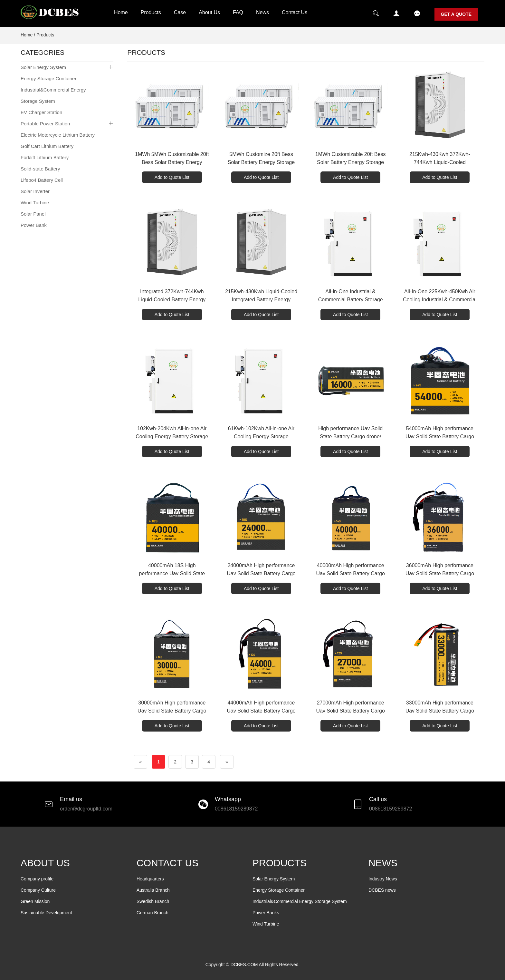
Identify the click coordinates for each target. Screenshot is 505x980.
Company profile (37, 879)
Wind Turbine (35, 203)
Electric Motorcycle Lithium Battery (58, 135)
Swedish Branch (153, 901)
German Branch (152, 913)
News (262, 12)
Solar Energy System (43, 67)
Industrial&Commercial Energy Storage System (53, 95)
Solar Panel (33, 214)
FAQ (238, 12)
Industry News (383, 879)
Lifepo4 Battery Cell (42, 180)
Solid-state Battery (40, 169)
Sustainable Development (46, 913)
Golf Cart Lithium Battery (47, 146)
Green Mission (35, 901)
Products (151, 12)
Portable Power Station (45, 124)
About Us (209, 12)
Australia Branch (153, 890)
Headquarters (150, 879)
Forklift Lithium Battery (45, 157)
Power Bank (34, 225)
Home (121, 12)
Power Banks (266, 913)
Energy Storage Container (48, 78)
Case (180, 12)
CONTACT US (167, 863)
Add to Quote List (172, 177)
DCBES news (382, 890)
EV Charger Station (41, 112)
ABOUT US (45, 863)
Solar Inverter (35, 191)
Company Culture (38, 890)
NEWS (383, 863)
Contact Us (295, 12)
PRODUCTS (280, 863)
